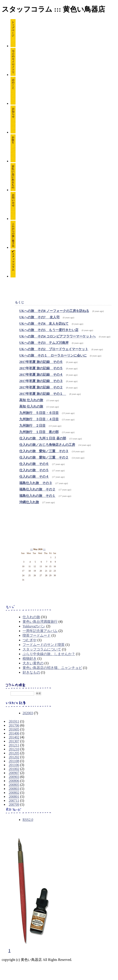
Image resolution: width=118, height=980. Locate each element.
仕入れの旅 (31, 617)
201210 (14, 749)
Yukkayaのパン (34, 626)
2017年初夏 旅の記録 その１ (43, 394)
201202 (14, 757)
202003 (28, 713)
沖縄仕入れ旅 (29, 502)
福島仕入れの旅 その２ (37, 489)
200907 (14, 773)
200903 (14, 777)
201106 (14, 765)
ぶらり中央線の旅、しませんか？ (49, 654)
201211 (14, 745)
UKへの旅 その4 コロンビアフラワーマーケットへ (57, 336)
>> (44, 549)
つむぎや (30, 640)
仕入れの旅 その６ (34, 464)
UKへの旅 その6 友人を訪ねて (44, 324)
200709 (14, 804)
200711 (14, 801)
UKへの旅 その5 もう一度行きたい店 (49, 330)
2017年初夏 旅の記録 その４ (41, 375)
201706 (14, 725)
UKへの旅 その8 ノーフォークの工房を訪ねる (54, 311)
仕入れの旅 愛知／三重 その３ (44, 451)
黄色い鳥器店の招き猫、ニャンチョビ (52, 668)
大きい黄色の (33, 663)
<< (31, 549)
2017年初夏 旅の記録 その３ (41, 381)
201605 (14, 729)
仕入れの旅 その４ (34, 477)
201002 (14, 769)
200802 (14, 793)
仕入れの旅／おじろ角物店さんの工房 (47, 445)
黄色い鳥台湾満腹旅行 (40, 622)
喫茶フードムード (37, 635)
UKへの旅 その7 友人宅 (39, 317)
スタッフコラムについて (42, 649)
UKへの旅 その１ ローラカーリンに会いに (53, 355)
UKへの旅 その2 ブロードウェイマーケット (54, 349)
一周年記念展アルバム (40, 631)
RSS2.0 (28, 820)
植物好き (30, 658)
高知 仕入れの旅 (31, 400)
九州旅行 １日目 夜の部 (39, 432)
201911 (14, 721)
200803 (14, 789)
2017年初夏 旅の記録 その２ (41, 387)
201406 (14, 733)
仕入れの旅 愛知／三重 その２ (44, 457)
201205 (14, 753)
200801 (14, 797)
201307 (14, 741)
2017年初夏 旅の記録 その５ (41, 368)
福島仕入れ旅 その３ (36, 483)
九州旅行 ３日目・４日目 (39, 419)
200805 (14, 785)
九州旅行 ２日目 (32, 426)
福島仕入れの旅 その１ (37, 496)
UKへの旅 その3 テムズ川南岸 (44, 343)
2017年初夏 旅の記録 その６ (41, 362)
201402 (14, 737)
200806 (14, 781)
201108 (14, 761)
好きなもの (31, 672)
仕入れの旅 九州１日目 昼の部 (43, 438)
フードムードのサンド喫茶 (44, 645)
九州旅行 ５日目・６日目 (39, 413)
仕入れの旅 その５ (34, 470)
